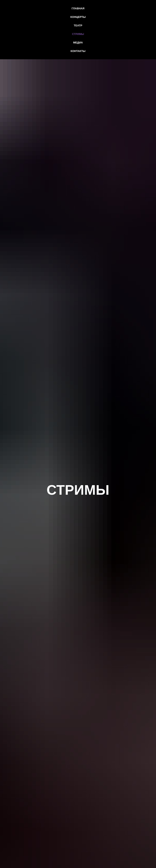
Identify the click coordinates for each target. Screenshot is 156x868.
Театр (78, 25)
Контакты (78, 51)
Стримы (78, 34)
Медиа (78, 43)
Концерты (78, 17)
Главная (78, 8)
